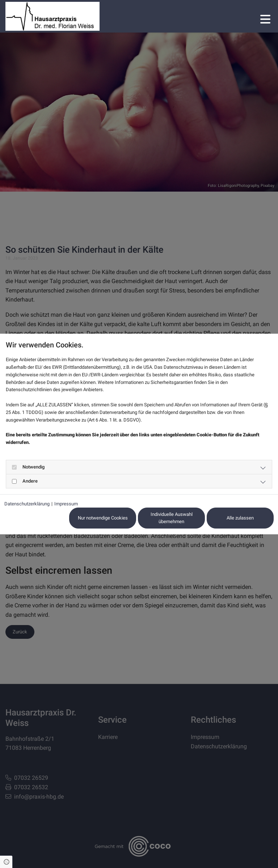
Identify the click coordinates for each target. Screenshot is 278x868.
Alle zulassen (240, 518)
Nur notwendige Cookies (103, 518)
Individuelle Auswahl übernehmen (172, 518)
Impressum (66, 504)
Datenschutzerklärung (27, 504)
